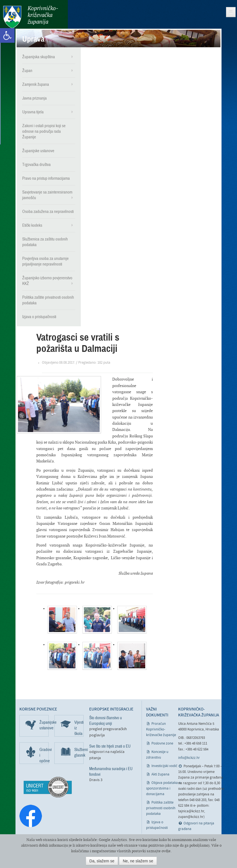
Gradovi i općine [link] (44, 755)
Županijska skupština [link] (39, 57)
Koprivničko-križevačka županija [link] (30, 17)
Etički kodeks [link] (32, 225)
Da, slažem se (102, 861)
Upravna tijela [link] (33, 112)
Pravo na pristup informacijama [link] (46, 178)
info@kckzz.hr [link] (189, 758)
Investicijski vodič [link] (164, 766)
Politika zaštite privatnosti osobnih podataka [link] (48, 300)
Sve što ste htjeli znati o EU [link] (110, 746)
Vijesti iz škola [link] (79, 728)
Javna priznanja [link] (34, 98)
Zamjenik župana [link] (36, 84)
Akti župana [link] (160, 774)
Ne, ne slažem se (138, 861)
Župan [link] (27, 70)
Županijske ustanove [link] (38, 150)
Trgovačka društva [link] (36, 164)
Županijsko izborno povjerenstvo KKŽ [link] (47, 280)
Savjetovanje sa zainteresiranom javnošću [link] (47, 195)
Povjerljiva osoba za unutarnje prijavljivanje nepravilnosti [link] (45, 261)
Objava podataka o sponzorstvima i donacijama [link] (163, 788)
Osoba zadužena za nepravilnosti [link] (48, 211)
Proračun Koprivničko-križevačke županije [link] (161, 729)
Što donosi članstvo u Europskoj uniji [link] (106, 720)
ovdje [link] (166, 851)
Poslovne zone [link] (162, 743)
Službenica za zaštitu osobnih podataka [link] (45, 242)
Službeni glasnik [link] (79, 752)
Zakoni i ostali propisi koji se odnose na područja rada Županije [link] (44, 131)
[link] (7, 35)
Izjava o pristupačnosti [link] (39, 316)
